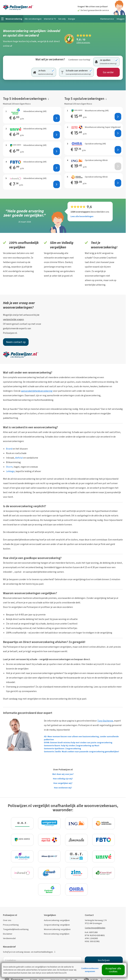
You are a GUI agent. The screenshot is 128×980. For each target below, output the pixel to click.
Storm (9, 467)
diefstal (19, 458)
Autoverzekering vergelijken (57, 920)
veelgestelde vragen (13, 319)
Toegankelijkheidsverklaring (16, 929)
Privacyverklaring (11, 925)
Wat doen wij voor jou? (63, 774)
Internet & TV (50, 19)
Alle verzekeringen (33, 19)
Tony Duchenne (105, 721)
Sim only (62, 19)
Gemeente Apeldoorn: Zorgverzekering (62, 749)
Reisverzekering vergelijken (57, 934)
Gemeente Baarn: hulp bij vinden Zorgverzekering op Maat (72, 746)
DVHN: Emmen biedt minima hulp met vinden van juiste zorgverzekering (78, 743)
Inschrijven (104, 960)
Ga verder (108, 72)
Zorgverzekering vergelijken (57, 925)
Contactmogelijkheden (95, 928)
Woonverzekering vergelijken (57, 929)
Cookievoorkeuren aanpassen (90, 970)
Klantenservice (107, 19)
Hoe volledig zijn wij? (63, 779)
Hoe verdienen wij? (63, 788)
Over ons (7, 920)
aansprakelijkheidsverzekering (37, 391)
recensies (83, 43)
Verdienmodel (9, 938)
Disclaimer (8, 934)
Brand (9, 449)
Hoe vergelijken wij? (63, 783)
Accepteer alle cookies (113, 970)
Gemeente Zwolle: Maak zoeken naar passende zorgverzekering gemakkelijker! (81, 752)
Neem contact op (16, 342)
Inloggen (121, 19)
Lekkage (10, 471)
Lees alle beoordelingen (82, 216)
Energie (72, 19)
